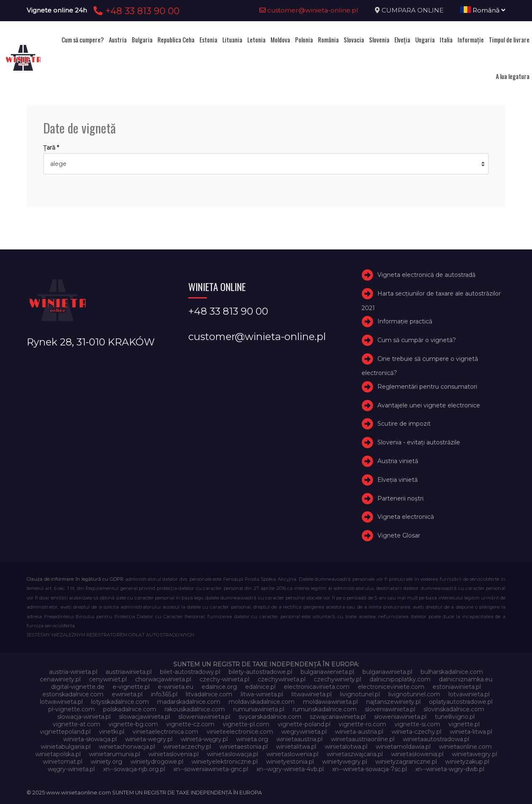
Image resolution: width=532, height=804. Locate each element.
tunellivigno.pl (455, 717)
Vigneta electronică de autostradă (426, 275)
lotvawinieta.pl (469, 694)
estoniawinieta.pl (457, 687)
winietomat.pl (63, 762)
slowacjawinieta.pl (144, 717)
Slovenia (379, 39)
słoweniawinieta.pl (400, 717)
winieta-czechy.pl (416, 732)
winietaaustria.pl (299, 739)
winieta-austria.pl (359, 732)
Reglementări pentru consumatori (427, 387)
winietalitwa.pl (296, 747)
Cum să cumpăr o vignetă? (417, 340)
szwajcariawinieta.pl (338, 717)
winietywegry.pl (345, 762)
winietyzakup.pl (467, 762)
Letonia (256, 39)
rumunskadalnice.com (325, 709)
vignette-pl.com (246, 724)
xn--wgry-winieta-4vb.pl (290, 769)
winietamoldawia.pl (403, 747)
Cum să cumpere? (83, 39)
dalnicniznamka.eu (466, 679)
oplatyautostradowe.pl (461, 702)
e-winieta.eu (176, 687)
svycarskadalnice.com (270, 717)
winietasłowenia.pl (417, 754)
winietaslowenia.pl (292, 754)
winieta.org (252, 739)
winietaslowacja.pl (233, 754)
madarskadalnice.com (189, 702)
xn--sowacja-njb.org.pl (134, 769)
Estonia (208, 39)
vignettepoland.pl (65, 732)
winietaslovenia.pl (174, 754)
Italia (446, 39)
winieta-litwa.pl (471, 732)
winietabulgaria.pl (66, 747)
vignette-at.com (76, 724)
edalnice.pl (260, 687)
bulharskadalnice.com (452, 672)
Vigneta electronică (406, 517)
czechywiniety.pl (337, 679)
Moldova (280, 39)
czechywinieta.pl (282, 679)
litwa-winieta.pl (262, 694)
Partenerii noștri (400, 498)
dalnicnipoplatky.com (400, 679)
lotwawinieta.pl (61, 702)
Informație (471, 39)
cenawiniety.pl (60, 679)
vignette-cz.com (190, 724)
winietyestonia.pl (290, 762)
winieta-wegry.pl (149, 739)
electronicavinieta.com (317, 687)
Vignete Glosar (399, 535)
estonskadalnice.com (73, 694)
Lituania (232, 39)
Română (483, 10)
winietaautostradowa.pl (436, 739)
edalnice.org (219, 687)
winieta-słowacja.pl (90, 739)
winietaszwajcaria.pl (355, 754)
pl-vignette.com (71, 709)
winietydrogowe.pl (157, 762)
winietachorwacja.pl (127, 747)
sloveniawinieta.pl (390, 709)
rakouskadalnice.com (195, 709)
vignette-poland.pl (304, 724)
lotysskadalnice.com (120, 702)
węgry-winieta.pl (71, 769)
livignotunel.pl (360, 694)
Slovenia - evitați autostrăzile (419, 442)
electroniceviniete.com (391, 687)
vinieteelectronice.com (240, 732)
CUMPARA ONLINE (413, 10)
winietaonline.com (465, 747)
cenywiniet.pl (108, 679)
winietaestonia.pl (244, 747)
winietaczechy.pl (187, 747)
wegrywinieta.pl (304, 732)
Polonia (304, 39)
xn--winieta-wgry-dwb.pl (450, 769)
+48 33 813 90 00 (135, 11)
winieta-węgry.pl (204, 739)
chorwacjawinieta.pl (163, 679)
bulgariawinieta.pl (387, 672)
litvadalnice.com (209, 694)
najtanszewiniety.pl (393, 702)
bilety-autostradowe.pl (260, 672)
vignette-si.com (417, 724)
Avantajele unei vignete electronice (429, 405)
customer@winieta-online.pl (309, 10)
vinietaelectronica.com (165, 732)
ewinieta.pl (127, 694)
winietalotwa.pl (346, 747)
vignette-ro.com (362, 724)
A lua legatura (513, 76)
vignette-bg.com (133, 724)
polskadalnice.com (130, 709)
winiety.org (106, 762)
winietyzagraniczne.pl (406, 762)
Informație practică (405, 321)
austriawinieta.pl (129, 672)
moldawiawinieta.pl (330, 702)
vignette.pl (464, 724)
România (328, 39)
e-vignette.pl (131, 687)
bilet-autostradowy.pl (190, 672)
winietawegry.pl (474, 754)
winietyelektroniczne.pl (225, 762)
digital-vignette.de (78, 687)
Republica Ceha (176, 39)
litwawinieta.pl (312, 694)
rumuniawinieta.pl (259, 709)
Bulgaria (142, 39)
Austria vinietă (398, 461)
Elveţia (402, 39)
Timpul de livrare (509, 39)
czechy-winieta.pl (224, 679)
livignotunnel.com (414, 694)
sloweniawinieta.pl (204, 717)
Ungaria (425, 39)
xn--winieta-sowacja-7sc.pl (369, 769)
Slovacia (354, 39)
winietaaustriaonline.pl (363, 739)
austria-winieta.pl (73, 672)
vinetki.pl (112, 732)
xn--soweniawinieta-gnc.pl (211, 769)
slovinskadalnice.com (454, 709)
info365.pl (164, 694)
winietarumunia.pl (115, 754)
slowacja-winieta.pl (84, 717)
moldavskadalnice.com (262, 702)
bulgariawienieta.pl (327, 672)
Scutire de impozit (404, 424)
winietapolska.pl (58, 754)
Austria (118, 39)
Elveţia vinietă (398, 480)
